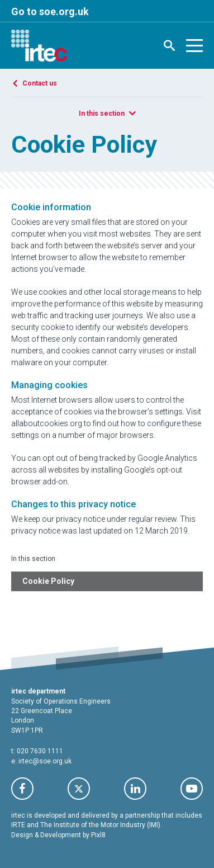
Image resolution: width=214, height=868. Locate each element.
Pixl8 (98, 835)
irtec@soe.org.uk (45, 761)
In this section (102, 114)
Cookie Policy (48, 581)
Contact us (40, 83)
